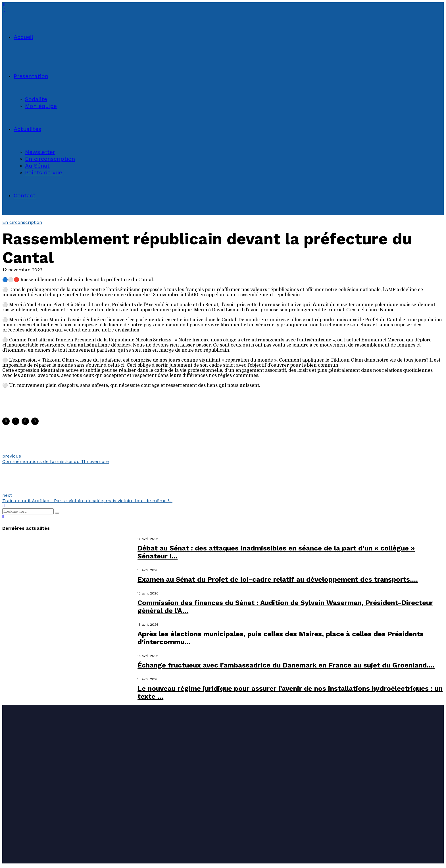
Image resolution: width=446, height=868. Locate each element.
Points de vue (43, 172)
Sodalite (36, 99)
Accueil (23, 37)
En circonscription (50, 159)
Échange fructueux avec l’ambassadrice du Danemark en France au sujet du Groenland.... (286, 665)
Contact (25, 195)
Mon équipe (41, 106)
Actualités (27, 129)
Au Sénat (37, 166)
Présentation (31, 76)
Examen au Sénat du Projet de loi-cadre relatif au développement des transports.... (278, 579)
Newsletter (40, 152)
